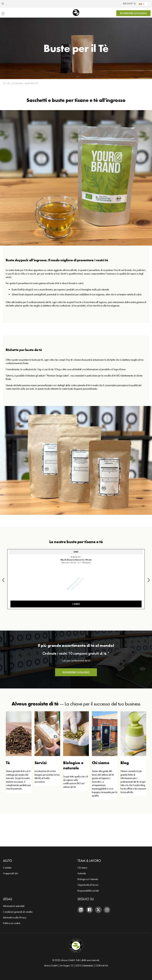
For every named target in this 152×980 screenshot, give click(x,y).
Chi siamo (82, 868)
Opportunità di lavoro (88, 885)
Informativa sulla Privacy (15, 917)
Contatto (7, 868)
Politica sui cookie (12, 923)
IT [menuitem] (143, 4)
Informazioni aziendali (14, 906)
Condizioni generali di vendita (18, 912)
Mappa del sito (10, 873)
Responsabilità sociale (88, 891)
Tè (8, 83)
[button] (3, 580)
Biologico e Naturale (88, 879)
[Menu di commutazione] (3, 14)
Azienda (82, 873)
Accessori (17, 83)
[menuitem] (144, 4)
